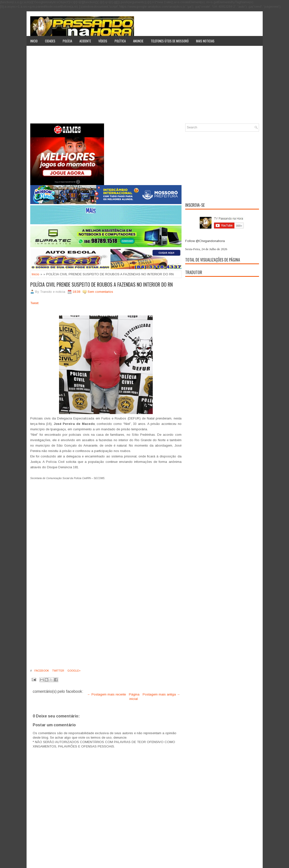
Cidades (50, 41)
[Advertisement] (145, 87)
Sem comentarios (100, 292)
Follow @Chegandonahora (205, 241)
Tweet (34, 303)
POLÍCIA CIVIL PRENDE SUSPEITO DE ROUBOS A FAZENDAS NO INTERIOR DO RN (101, 284)
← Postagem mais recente (107, 694)
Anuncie (138, 41)
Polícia (67, 41)
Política (120, 41)
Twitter (58, 671)
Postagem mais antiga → (161, 694)
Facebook (41, 671)
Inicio (34, 41)
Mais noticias (205, 41)
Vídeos (103, 41)
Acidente (85, 41)
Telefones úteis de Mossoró (170, 41)
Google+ (74, 671)
